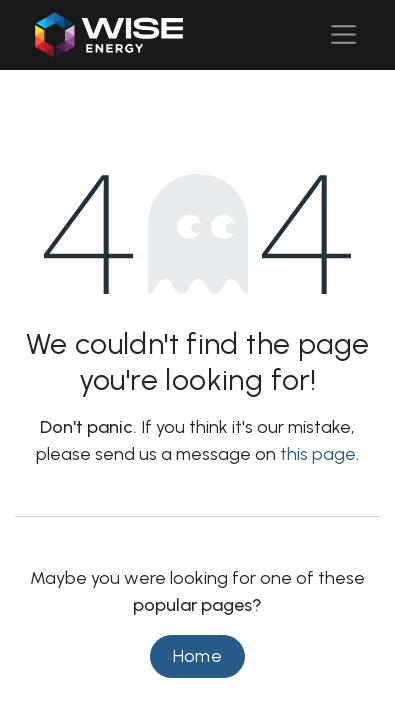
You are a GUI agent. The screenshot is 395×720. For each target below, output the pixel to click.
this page (318, 454)
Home (198, 656)
